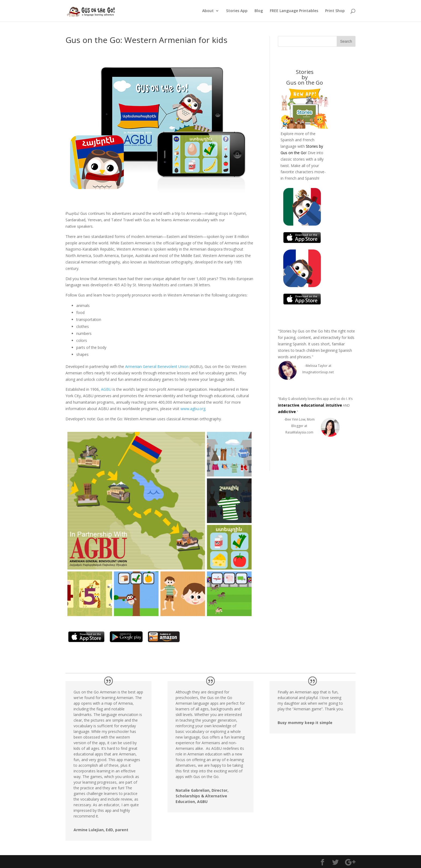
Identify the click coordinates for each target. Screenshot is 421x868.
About (208, 11)
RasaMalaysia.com (299, 432)
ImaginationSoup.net (318, 372)
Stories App (237, 11)
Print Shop (335, 11)
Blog (259, 11)
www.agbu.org (193, 409)
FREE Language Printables (294, 11)
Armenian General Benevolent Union (157, 366)
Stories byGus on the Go (305, 77)
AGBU (106, 389)
